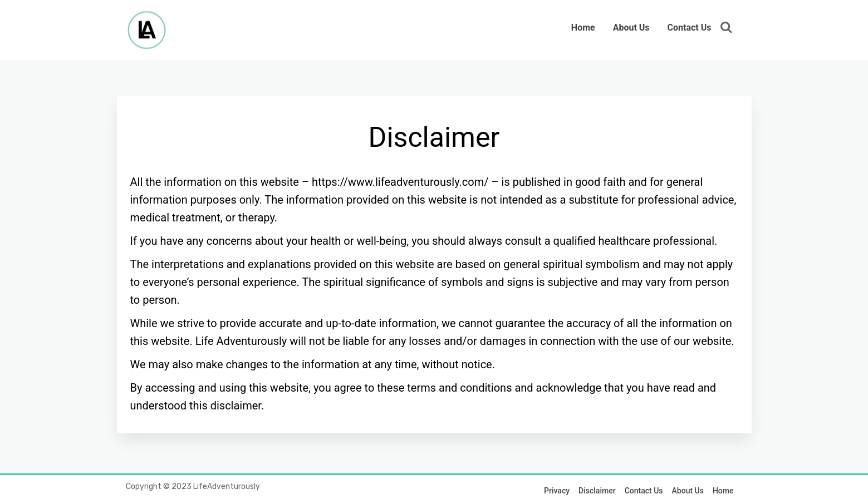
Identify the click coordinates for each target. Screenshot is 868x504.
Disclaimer (597, 491)
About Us (631, 28)
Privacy (557, 491)
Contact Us (690, 28)
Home (583, 28)
